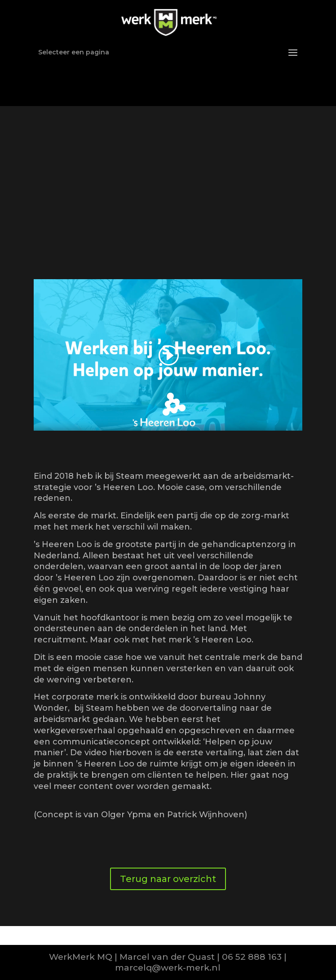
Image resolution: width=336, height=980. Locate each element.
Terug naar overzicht (168, 879)
